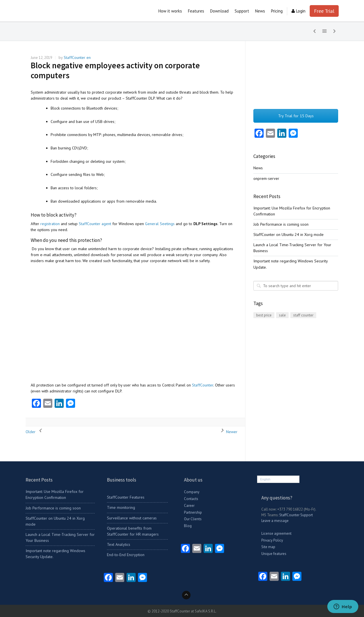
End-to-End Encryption (126, 555)
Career (189, 506)
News (258, 168)
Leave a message (275, 521)
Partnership (193, 512)
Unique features (274, 554)
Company (192, 492)
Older (35, 432)
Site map (268, 547)
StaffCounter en (77, 57)
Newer (227, 432)
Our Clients (193, 519)
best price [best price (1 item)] (264, 315)
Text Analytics (119, 544)
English (265, 479)
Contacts (191, 499)
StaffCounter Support (296, 515)
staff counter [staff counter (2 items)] (303, 315)
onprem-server (266, 178)
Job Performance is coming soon (281, 224)
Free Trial (324, 11)
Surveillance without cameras (132, 518)
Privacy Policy (272, 540)
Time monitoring (121, 507)
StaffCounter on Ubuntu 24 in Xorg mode (288, 235)
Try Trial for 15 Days (296, 116)
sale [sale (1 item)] (282, 315)
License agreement (276, 533)
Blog (188, 526)
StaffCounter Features (126, 497)
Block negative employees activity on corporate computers (115, 70)
